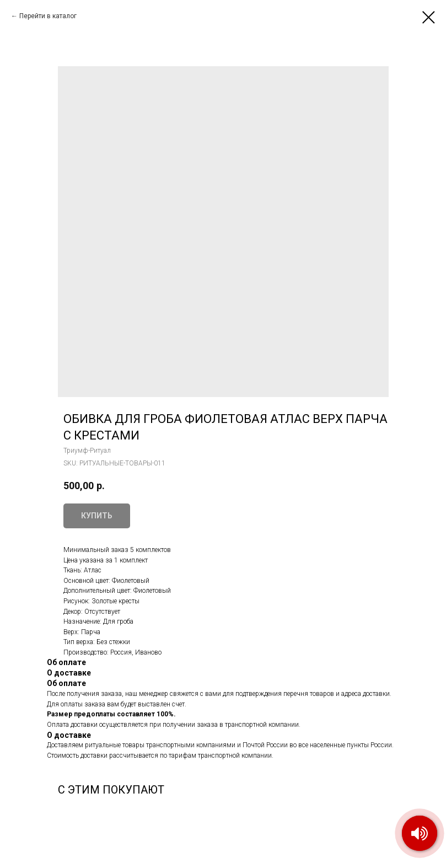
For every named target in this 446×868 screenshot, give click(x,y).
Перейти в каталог (48, 16)
